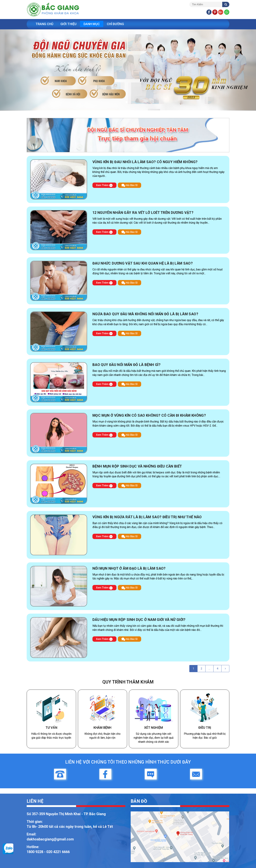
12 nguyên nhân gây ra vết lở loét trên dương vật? (143, 213)
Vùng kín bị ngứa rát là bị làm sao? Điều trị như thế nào (147, 517)
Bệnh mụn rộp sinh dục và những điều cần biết (137, 466)
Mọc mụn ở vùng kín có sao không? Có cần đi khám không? (149, 415)
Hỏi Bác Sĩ (130, 185)
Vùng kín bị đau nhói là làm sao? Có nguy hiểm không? (145, 162)
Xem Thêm (104, 185)
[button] (19, 70)
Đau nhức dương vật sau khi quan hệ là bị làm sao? (143, 263)
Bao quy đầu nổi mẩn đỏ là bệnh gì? (126, 365)
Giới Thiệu (68, 24)
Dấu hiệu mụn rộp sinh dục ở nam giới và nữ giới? (139, 620)
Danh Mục (92, 24)
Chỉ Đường (115, 24)
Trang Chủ (44, 24)
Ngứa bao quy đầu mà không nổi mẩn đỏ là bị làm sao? (145, 314)
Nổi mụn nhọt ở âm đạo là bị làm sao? (129, 568)
